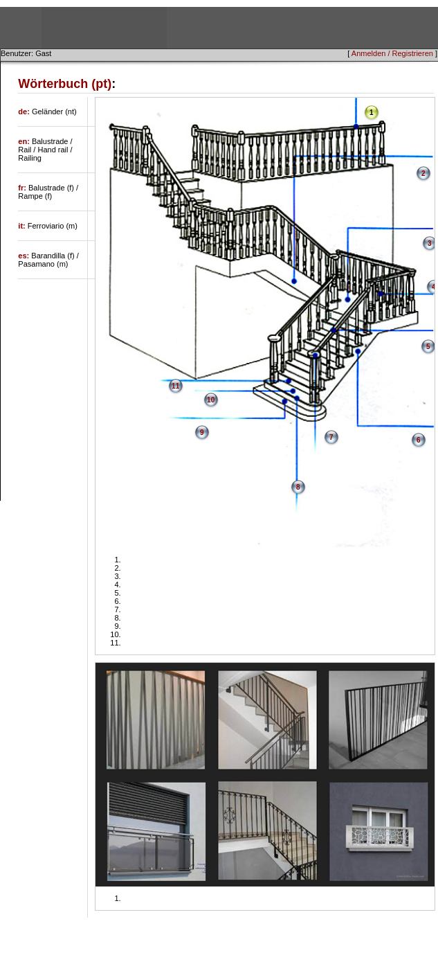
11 (175, 386)
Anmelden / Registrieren (392, 53)
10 (211, 400)
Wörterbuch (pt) (65, 84)
